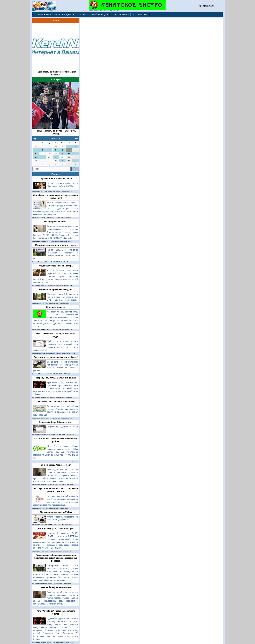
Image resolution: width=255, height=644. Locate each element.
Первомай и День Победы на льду (56, 422)
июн (76, 139)
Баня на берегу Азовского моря (56, 465)
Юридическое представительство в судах (56, 245)
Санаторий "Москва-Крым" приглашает (56, 401)
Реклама (56, 174)
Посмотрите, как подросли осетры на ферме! (56, 357)
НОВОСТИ (43, 14)
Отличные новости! (56, 307)
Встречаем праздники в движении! (63, 427)
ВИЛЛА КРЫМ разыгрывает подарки (56, 529)
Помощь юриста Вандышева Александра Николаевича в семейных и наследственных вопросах (56, 558)
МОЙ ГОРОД (99, 14)
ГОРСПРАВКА (119, 14)
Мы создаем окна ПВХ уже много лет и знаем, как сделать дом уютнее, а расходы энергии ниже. (63, 297)
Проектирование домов (56, 222)
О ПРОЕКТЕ (140, 14)
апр (35, 139)
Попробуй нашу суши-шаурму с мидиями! (56, 378)
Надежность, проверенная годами (56, 289)
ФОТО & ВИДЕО (63, 14)
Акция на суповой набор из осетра (56, 266)
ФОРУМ (83, 14)
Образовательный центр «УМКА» (56, 179)
